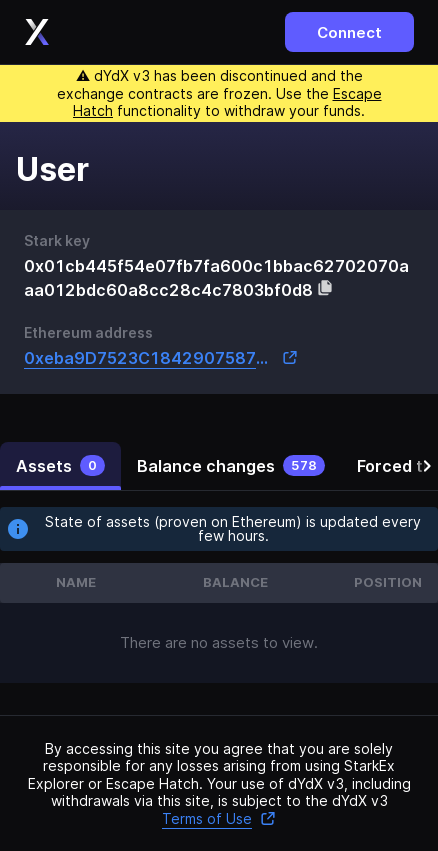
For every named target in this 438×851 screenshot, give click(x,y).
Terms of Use (219, 818)
